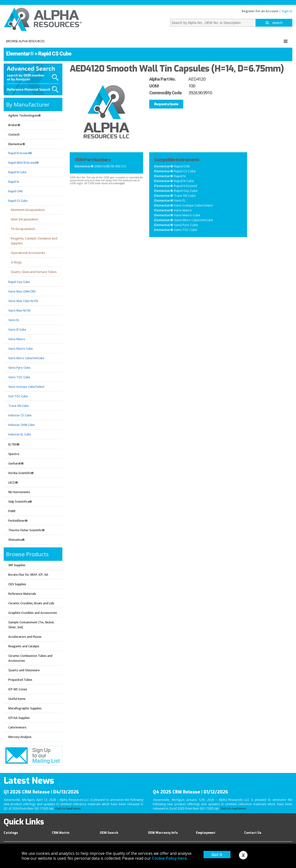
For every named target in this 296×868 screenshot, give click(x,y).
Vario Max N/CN (19, 310)
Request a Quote (166, 104)
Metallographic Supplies (25, 708)
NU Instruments (19, 492)
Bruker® (14, 125)
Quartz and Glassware (24, 670)
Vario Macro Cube (21, 349)
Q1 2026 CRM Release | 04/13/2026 (41, 792)
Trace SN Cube (18, 406)
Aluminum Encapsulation (28, 210)
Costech (14, 135)
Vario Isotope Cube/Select (26, 387)
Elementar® (20, 54)
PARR (12, 511)
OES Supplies (17, 584)
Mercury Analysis (20, 737)
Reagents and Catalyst (24, 646)
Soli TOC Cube (18, 396)
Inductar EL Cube (20, 434)
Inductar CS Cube (20, 415)
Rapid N (14, 182)
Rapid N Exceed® (20, 153)
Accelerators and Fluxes (25, 637)
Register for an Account (260, 11)
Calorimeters (17, 727)
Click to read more (68, 808)
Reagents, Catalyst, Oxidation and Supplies (34, 241)
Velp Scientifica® (20, 502)
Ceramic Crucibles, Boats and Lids (31, 603)
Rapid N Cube (17, 172)
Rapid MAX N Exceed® (24, 163)
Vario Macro (17, 339)
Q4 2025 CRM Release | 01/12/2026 (190, 792)
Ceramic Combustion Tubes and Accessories (30, 658)
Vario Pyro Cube (19, 368)
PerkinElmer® (18, 521)
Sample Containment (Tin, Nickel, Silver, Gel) (31, 625)
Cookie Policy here (169, 858)
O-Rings (16, 262)
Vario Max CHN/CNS (22, 291)
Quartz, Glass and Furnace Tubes (34, 272)
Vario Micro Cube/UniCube (26, 358)
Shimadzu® (17, 540)
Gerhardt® (16, 463)
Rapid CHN (15, 191)
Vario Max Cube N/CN (23, 301)
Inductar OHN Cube (22, 425)
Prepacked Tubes (20, 680)
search (274, 23)
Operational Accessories (28, 253)
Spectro (14, 454)
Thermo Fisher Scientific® (27, 530)
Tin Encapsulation (23, 229)
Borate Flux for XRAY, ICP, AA (28, 575)
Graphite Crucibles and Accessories (33, 613)
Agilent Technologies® (25, 115)
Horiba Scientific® (21, 473)
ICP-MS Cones (18, 689)
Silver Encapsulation (24, 219)
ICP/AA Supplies (19, 718)
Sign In (287, 11)
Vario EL (14, 320)
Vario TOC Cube (19, 377)
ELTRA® (14, 444)
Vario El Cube (17, 330)
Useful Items (17, 699)
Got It (217, 855)
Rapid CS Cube (55, 54)
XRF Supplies (17, 565)
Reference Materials (22, 594)
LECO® (13, 483)
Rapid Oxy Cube (19, 282)
